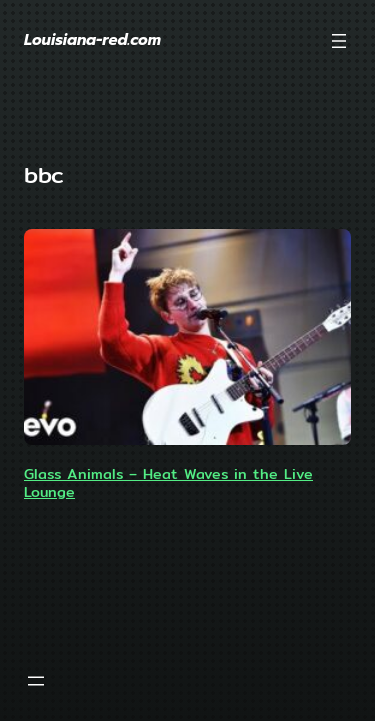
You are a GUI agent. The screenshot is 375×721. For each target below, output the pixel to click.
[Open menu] (339, 41)
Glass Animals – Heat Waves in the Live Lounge (168, 482)
